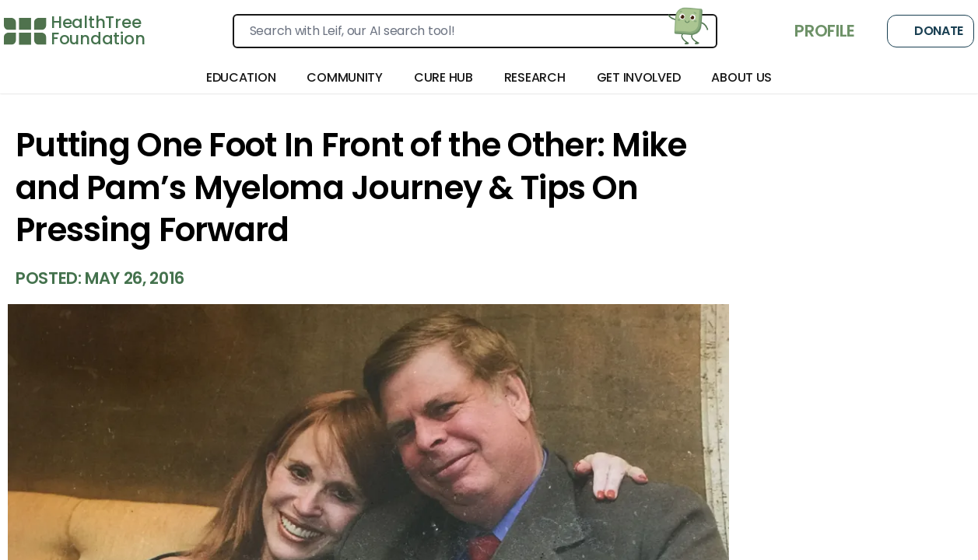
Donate (931, 31)
